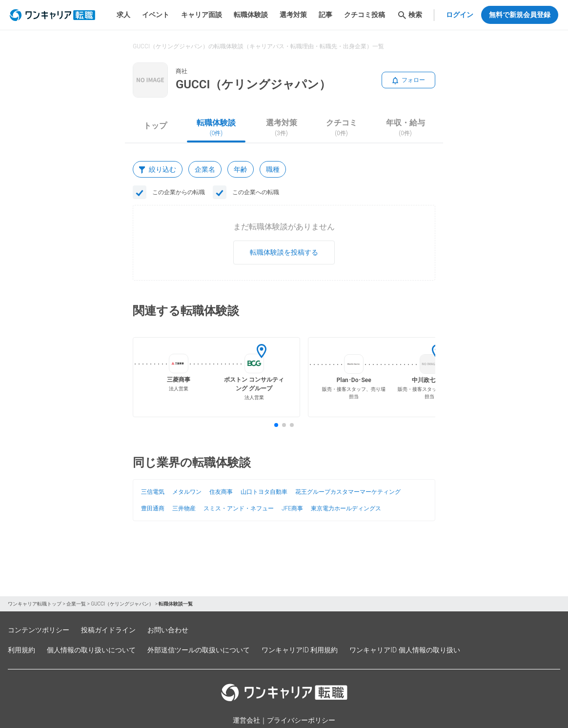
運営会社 (246, 720)
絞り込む (158, 169)
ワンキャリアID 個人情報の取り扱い (405, 650)
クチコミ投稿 (365, 15)
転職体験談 (251, 15)
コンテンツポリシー (39, 630)
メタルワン (187, 492)
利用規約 (21, 650)
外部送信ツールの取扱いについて (199, 650)
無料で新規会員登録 (520, 15)
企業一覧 (76, 604)
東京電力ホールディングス (346, 508)
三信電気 (153, 492)
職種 (273, 169)
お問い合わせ (168, 630)
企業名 (205, 169)
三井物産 (184, 508)
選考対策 (293, 15)
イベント (156, 15)
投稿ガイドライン (108, 630)
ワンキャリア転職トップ (35, 604)
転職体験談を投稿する (284, 252)
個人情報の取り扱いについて (91, 650)
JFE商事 (292, 508)
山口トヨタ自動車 (264, 492)
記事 (325, 15)
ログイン (460, 15)
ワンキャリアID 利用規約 (300, 650)
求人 (123, 15)
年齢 (241, 169)
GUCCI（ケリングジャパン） (122, 604)
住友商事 (221, 492)
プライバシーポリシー (301, 720)
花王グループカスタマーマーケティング (348, 492)
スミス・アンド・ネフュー (239, 508)
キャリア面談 (202, 15)
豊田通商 (153, 508)
